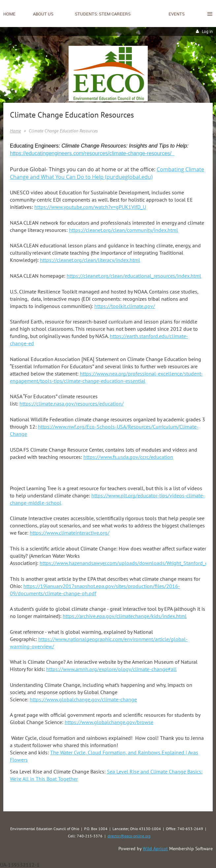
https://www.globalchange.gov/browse (109, 722)
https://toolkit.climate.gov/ (125, 306)
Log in (207, 31)
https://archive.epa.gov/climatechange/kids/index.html (125, 616)
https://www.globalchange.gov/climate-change (83, 699)
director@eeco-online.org (129, 836)
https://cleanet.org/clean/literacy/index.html (90, 260)
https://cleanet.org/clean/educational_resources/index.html (134, 276)
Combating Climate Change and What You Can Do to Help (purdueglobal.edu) (107, 173)
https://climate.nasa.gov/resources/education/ (72, 404)
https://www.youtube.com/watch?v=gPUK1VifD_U (90, 207)
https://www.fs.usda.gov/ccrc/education (128, 457)
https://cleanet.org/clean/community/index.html (123, 230)
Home (15, 131)
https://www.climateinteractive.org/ (70, 533)
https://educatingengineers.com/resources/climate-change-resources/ (92, 153)
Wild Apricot (155, 849)
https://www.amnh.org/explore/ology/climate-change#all (111, 669)
